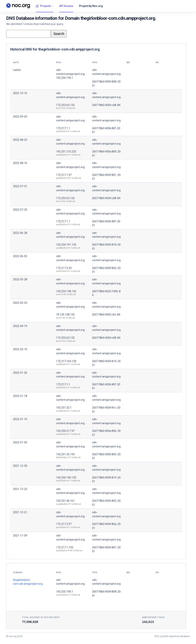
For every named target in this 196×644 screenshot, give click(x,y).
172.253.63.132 (65, 105)
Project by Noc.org (91, 6)
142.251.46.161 (65, 501)
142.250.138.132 (66, 291)
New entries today (153, 617)
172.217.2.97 (64, 524)
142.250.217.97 (65, 431)
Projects (43, 6)
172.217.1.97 (64, 175)
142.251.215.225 (66, 151)
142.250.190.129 (66, 478)
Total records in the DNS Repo (41, 617)
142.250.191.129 (66, 245)
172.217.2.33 (64, 268)
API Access (66, 6)
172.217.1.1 (63, 128)
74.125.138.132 (65, 315)
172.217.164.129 (66, 361)
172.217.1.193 (65, 547)
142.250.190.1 (65, 592)
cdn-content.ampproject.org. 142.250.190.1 (71, 74)
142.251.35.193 (65, 454)
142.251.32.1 (64, 408)
